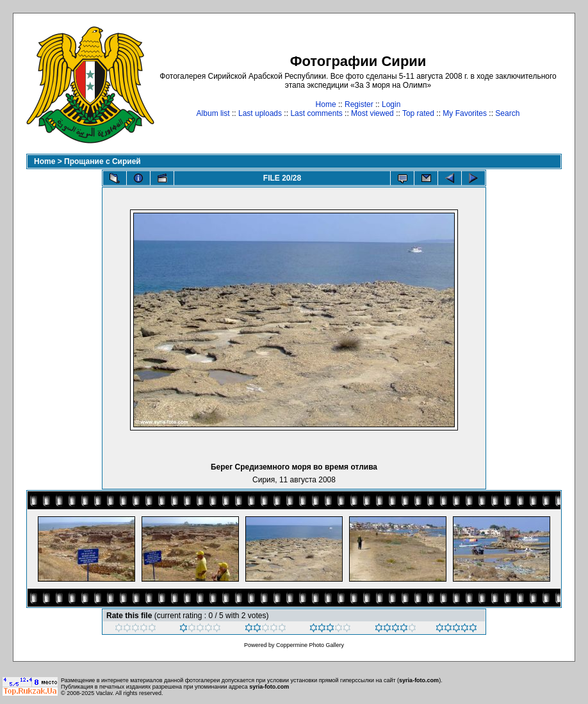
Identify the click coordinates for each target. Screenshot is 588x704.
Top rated (418, 113)
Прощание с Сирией (102, 161)
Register (359, 104)
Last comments (316, 113)
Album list (213, 113)
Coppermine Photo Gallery (310, 645)
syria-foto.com (419, 680)
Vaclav (104, 693)
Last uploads (260, 113)
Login (391, 104)
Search (507, 113)
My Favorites (465, 113)
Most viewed (372, 113)
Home (326, 104)
